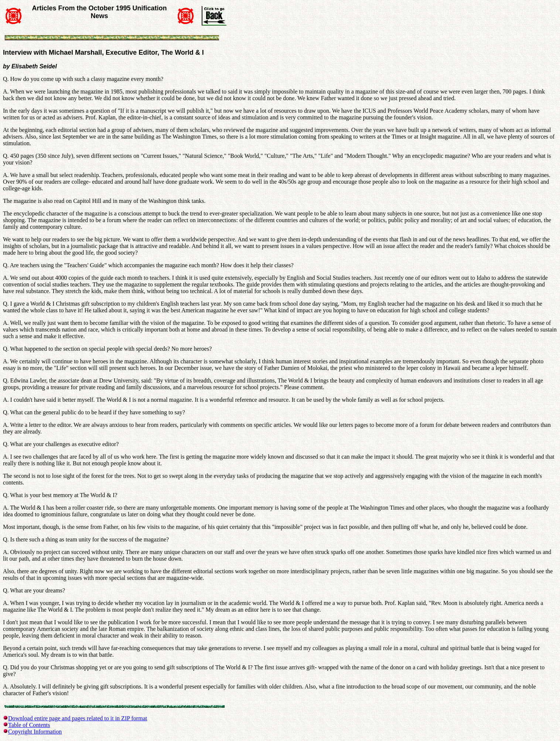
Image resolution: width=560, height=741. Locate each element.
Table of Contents (29, 725)
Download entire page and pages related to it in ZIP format (78, 718)
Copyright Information (35, 732)
